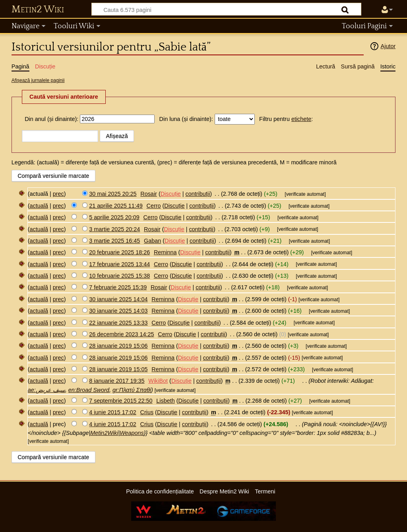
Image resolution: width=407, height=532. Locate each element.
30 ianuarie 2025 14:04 (118, 299)
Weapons (132, 433)
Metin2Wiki (104, 433)
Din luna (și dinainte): (186, 119)
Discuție (171, 194)
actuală (39, 206)
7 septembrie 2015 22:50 (121, 401)
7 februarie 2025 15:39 (118, 287)
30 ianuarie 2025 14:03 (118, 311)
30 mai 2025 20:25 (113, 194)
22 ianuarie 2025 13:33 (118, 323)
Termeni (265, 491)
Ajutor (388, 46)
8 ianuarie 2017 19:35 (117, 381)
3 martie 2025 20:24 (114, 229)
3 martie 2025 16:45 (114, 241)
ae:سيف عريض (47, 390)
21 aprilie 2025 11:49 (116, 206)
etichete (301, 119)
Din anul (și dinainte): (51, 119)
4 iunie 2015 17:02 (112, 412)
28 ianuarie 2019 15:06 (118, 346)
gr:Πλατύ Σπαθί (132, 390)
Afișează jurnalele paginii (38, 80)
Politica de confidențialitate (160, 491)
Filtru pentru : (286, 119)
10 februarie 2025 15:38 (119, 276)
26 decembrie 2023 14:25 (121, 334)
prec (58, 194)
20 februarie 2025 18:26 (119, 252)
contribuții (198, 194)
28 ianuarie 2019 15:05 (118, 369)
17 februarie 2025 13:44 (119, 264)
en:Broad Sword (89, 390)
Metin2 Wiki (38, 10)
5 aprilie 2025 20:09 (114, 217)
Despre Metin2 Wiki (224, 491)
